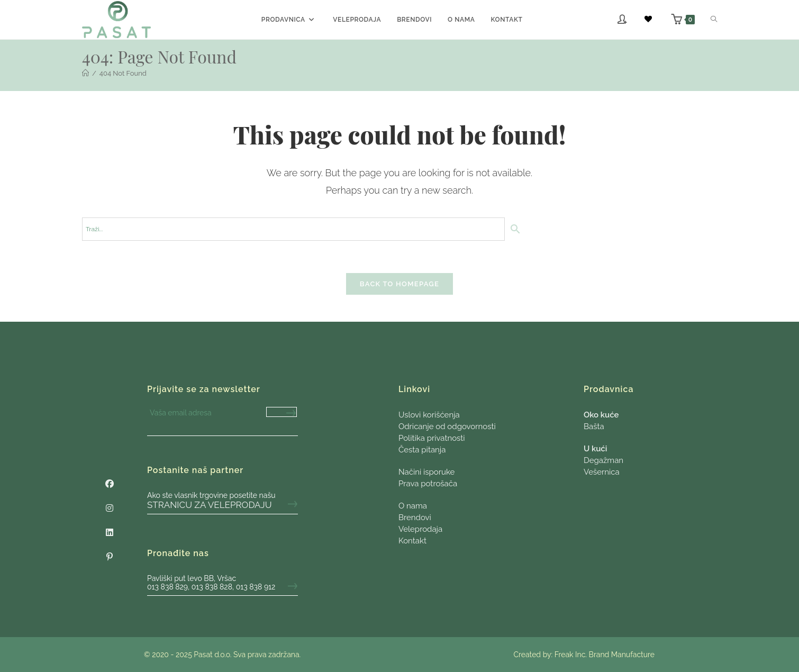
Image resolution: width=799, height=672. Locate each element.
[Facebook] (110, 484)
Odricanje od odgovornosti (447, 426)
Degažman (603, 460)
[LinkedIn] (110, 533)
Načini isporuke (426, 472)
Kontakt (412, 541)
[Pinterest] (110, 557)
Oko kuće (601, 415)
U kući (595, 449)
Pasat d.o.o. (212, 655)
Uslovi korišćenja (429, 415)
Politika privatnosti (432, 438)
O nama (413, 506)
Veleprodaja (420, 529)
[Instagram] (110, 508)
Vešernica (602, 472)
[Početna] (85, 73)
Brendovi (415, 517)
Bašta (594, 426)
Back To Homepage (399, 284)
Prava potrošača (428, 484)
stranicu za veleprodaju (210, 505)
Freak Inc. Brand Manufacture (605, 655)
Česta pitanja (422, 450)
